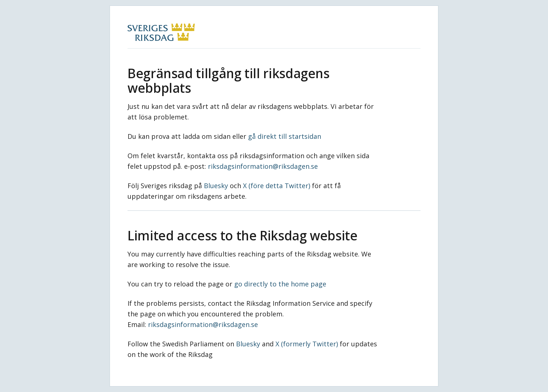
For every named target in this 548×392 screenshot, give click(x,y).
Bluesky (216, 186)
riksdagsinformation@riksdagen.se (263, 166)
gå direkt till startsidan (285, 136)
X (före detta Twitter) (277, 186)
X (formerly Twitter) (307, 344)
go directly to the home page (280, 284)
